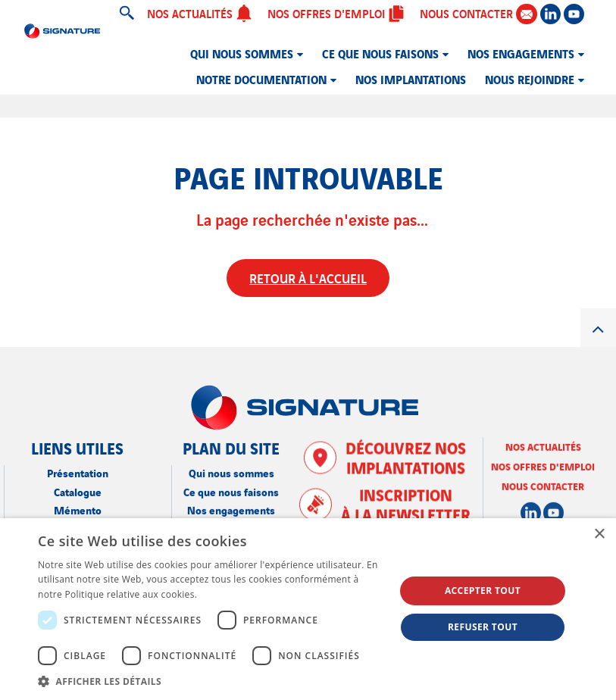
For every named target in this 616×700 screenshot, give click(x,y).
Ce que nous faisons (380, 53)
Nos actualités (200, 13)
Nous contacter (543, 485)
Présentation (78, 472)
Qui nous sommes (242, 53)
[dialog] (308, 609)
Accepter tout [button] (483, 591)
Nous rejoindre (530, 79)
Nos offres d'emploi (336, 13)
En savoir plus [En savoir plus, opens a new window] (231, 594)
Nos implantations (411, 79)
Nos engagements (521, 53)
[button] (211, 681)
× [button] (599, 534)
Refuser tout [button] (483, 627)
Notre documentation (261, 79)
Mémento (78, 509)
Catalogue (78, 491)
